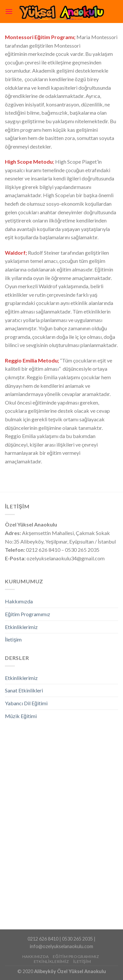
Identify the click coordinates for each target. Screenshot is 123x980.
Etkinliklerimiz (21, 627)
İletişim (13, 639)
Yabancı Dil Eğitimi (26, 703)
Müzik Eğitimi (21, 716)
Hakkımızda (19, 601)
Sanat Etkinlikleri (24, 690)
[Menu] (9, 11)
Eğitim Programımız (28, 614)
